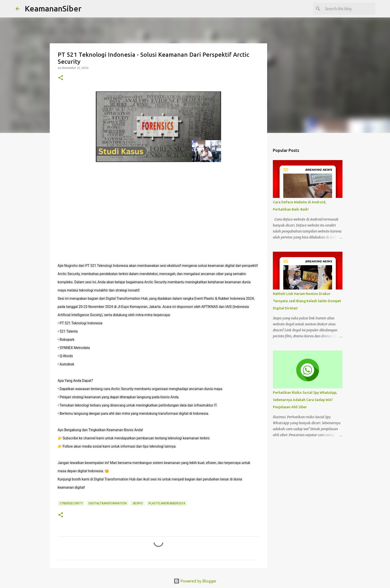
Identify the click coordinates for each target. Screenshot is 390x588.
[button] (61, 78)
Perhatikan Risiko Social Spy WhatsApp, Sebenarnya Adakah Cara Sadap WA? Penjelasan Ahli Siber (305, 400)
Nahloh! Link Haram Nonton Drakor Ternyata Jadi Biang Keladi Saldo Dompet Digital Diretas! (307, 301)
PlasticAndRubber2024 (167, 503)
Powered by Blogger (195, 581)
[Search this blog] (349, 9)
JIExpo (138, 503)
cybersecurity (71, 503)
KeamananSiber (53, 8)
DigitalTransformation (108, 503)
